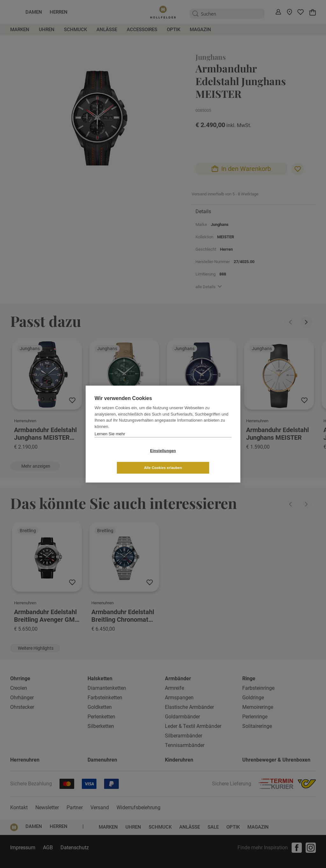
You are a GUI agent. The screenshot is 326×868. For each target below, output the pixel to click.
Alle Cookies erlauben (201, 459)
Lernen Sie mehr (110, 442)
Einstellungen (125, 459)
